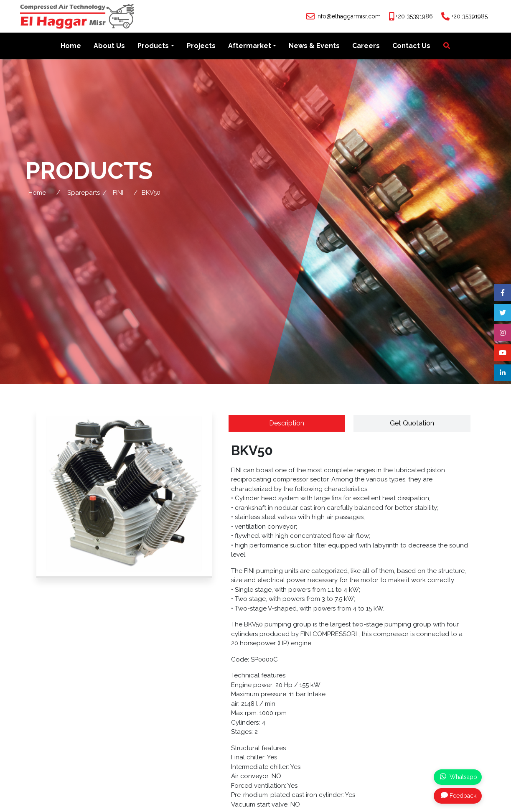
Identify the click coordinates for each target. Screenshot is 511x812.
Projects (201, 47)
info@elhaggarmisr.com (348, 16)
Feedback (459, 795)
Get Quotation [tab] (412, 424)
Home (71, 47)
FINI (118, 193)
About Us (109, 47)
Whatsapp (459, 776)
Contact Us (411, 47)
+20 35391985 (469, 16)
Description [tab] (287, 424)
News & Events (314, 47)
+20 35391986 (414, 16)
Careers (366, 47)
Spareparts (84, 193)
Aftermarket (250, 47)
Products (153, 47)
